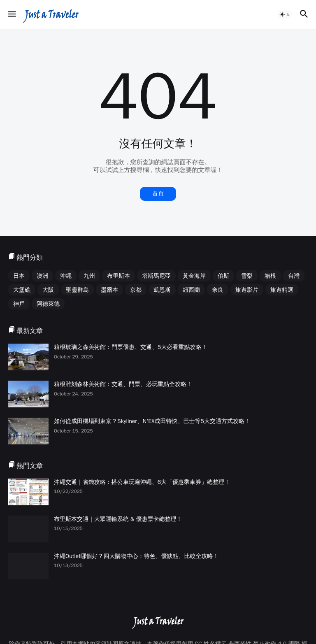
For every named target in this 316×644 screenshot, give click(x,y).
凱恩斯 (162, 290)
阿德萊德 (48, 304)
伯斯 (223, 276)
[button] (11, 14)
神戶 (19, 304)
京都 (136, 290)
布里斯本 (118, 276)
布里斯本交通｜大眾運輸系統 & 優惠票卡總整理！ (118, 519)
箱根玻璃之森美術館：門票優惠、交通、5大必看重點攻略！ (130, 347)
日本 (19, 276)
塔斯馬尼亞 (156, 276)
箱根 (270, 276)
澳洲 (42, 276)
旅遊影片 (247, 290)
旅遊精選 (282, 290)
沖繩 (66, 276)
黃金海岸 (194, 276)
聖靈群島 (77, 290)
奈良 (218, 290)
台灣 (294, 276)
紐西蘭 (191, 290)
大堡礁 (22, 290)
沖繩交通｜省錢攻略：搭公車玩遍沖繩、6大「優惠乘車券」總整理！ (142, 482)
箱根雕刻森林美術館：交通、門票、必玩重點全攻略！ (123, 384)
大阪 (48, 290)
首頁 (158, 194)
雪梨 (247, 276)
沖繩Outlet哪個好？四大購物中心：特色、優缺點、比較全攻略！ (136, 556)
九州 (89, 276)
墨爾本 (109, 290)
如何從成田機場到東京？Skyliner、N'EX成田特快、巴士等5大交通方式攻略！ (152, 421)
